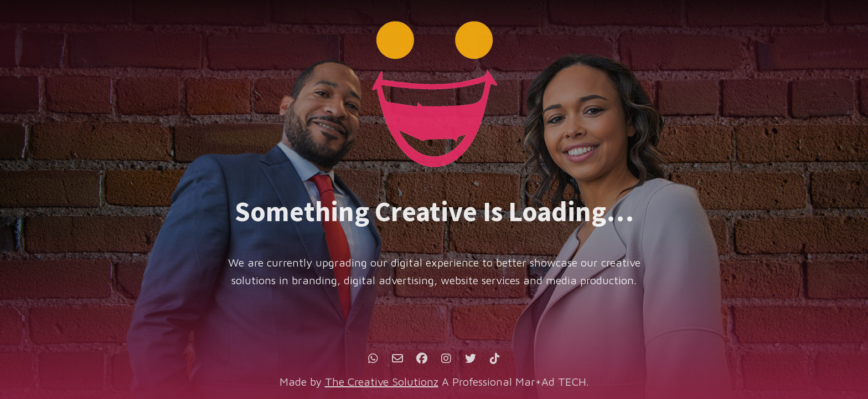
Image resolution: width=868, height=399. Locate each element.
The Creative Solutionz (382, 382)
